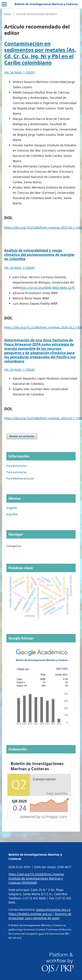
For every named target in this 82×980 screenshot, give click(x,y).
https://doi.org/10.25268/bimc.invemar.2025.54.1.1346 (43, 227)
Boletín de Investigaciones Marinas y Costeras (46, 4)
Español (12, 514)
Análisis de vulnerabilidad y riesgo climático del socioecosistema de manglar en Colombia (40, 255)
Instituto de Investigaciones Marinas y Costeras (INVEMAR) (36, 880)
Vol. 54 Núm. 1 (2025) (19, 72)
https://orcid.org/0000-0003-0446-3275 (47, 288)
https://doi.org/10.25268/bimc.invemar (36, 874)
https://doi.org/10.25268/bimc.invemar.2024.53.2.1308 (43, 327)
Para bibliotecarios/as (20, 478)
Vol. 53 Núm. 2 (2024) (19, 268)
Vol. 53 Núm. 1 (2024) (19, 370)
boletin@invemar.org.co (53, 910)
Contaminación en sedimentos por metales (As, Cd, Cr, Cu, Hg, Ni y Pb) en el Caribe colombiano (40, 53)
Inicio (8, 14)
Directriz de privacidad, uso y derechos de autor (40, 916)
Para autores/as (16, 472)
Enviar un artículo (22, 436)
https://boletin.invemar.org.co (30, 914)
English (12, 508)
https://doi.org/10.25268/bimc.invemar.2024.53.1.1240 (43, 418)
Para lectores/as (17, 466)
